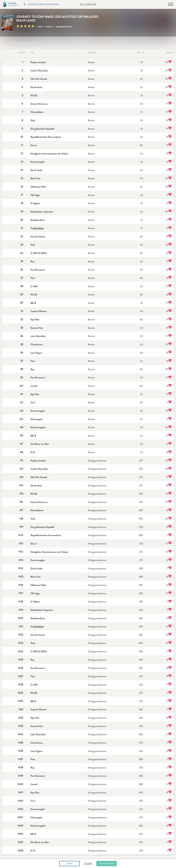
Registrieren (107, 864)
